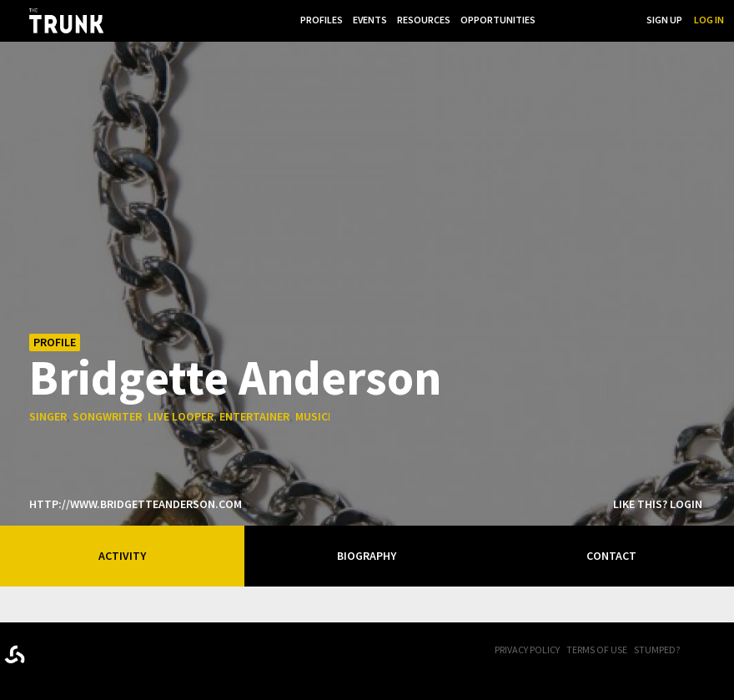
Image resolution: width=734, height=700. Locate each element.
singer (48, 416)
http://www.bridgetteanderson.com (136, 504)
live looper (181, 416)
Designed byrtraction (15, 655)
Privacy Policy (527, 650)
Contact (611, 556)
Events (365, 20)
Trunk (88, 651)
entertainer (254, 416)
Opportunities (496, 20)
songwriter (107, 416)
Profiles (315, 20)
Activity (122, 556)
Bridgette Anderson (235, 376)
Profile (55, 342)
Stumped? (657, 650)
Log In (709, 20)
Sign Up (664, 20)
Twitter (726, 651)
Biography (367, 556)
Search (617, 20)
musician (320, 416)
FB (705, 651)
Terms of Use (597, 650)
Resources (420, 20)
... (549, 20)
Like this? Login (658, 504)
